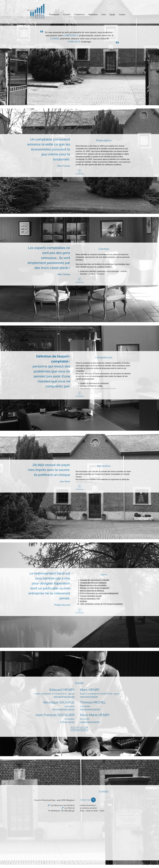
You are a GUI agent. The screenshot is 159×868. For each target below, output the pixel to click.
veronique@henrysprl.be (63, 709)
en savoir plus (79, 174)
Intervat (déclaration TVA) (90, 599)
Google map (85, 800)
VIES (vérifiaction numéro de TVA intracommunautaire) (101, 604)
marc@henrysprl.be (89, 697)
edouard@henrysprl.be (64, 697)
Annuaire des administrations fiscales (95, 580)
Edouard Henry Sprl (36, 12)
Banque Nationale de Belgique (92, 591)
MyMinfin (84, 601)
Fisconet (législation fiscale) (91, 596)
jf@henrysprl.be (67, 722)
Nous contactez (79, 729)
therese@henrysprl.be (90, 709)
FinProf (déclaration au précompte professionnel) (99, 593)
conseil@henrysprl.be (90, 722)
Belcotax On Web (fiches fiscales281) (95, 588)
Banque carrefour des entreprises (93, 585)
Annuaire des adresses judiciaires (93, 583)
